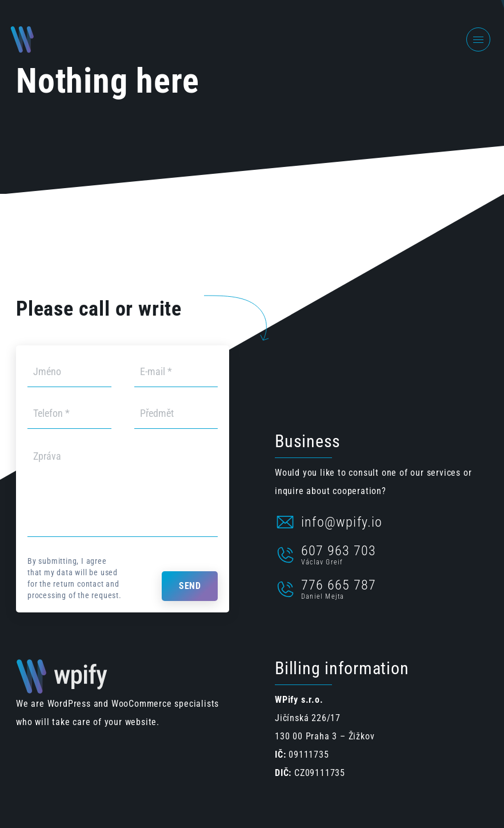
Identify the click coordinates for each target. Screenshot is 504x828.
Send (190, 586)
